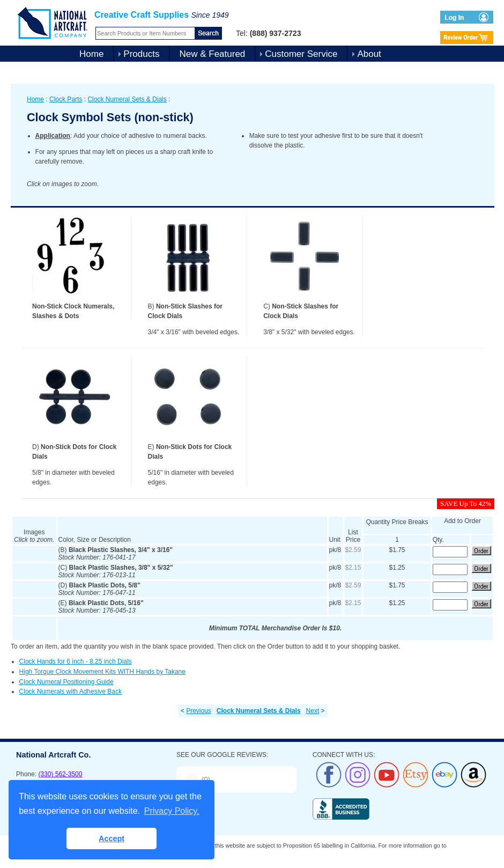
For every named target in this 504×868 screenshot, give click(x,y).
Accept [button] (112, 838)
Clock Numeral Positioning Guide (66, 682)
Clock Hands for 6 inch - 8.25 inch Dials (76, 661)
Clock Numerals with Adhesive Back (71, 692)
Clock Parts (66, 99)
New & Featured (212, 54)
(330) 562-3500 (60, 774)
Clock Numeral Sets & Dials (127, 99)
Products (141, 54)
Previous (199, 711)
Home (91, 54)
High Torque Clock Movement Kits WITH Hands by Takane (102, 672)
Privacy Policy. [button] (172, 811)
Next (313, 711)
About (369, 54)
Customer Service (301, 54)
